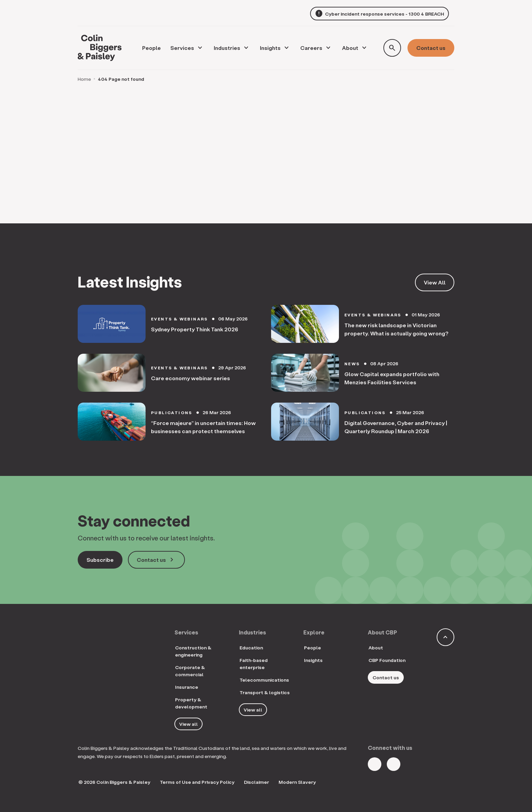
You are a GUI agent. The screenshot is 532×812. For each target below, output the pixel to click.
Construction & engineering (193, 651)
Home (84, 79)
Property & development (191, 703)
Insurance (187, 687)
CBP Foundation (387, 660)
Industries (227, 48)
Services (182, 48)
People (312, 648)
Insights (270, 48)
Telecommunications (264, 680)
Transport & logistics (265, 692)
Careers (311, 48)
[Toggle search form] (392, 48)
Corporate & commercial (190, 671)
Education (251, 648)
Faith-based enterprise (254, 664)
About (350, 48)
